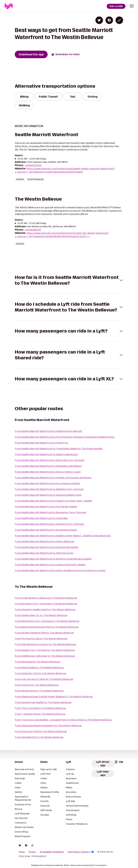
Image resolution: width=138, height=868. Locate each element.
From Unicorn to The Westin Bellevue (37, 685)
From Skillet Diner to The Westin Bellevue (39, 691)
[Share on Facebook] (109, 20)
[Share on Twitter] (99, 20)
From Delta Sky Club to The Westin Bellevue (40, 673)
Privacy (32, 852)
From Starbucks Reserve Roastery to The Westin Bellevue (48, 726)
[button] (132, 6)
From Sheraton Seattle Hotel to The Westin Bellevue (45, 609)
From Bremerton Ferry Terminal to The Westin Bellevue (47, 621)
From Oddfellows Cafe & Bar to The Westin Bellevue (45, 656)
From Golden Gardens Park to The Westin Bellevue (44, 633)
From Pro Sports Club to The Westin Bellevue (41, 638)
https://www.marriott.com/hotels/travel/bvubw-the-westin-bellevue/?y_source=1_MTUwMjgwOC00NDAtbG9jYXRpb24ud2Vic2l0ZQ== (62, 235)
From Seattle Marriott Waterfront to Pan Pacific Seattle (46, 507)
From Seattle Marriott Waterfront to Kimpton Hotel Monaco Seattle (53, 559)
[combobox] (119, 762)
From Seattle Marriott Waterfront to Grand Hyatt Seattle (47, 547)
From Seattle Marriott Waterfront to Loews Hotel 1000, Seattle (50, 565)
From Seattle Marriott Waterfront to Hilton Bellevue (44, 541)
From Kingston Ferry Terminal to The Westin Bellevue (46, 604)
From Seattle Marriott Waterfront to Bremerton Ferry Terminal (50, 512)
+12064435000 (33, 165)
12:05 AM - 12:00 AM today (32, 159)
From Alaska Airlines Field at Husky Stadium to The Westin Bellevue (54, 696)
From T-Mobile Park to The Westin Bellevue (40, 714)
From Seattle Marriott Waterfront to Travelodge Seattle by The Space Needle (59, 449)
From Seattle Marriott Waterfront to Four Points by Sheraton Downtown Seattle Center (65, 437)
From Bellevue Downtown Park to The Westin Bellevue (47, 627)
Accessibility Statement (52, 852)
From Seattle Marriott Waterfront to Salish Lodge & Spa (46, 454)
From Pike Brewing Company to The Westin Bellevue (45, 644)
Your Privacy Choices (81, 852)
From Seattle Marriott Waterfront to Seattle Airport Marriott (48, 431)
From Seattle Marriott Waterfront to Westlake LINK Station (48, 466)
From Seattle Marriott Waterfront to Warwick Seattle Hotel (48, 495)
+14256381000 (33, 230)
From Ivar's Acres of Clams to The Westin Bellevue (44, 679)
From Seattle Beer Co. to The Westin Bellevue (41, 615)
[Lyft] (9, 6)
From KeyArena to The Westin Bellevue (37, 662)
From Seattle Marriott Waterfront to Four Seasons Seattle (47, 483)
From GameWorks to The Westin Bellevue (39, 737)
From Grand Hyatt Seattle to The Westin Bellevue (43, 702)
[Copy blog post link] (119, 20)
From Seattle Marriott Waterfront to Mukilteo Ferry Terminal (49, 489)
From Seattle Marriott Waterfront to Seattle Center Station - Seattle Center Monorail (63, 536)
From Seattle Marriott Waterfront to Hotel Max (41, 518)
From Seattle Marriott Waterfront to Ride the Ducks (44, 553)
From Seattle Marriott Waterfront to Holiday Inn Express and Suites (53, 478)
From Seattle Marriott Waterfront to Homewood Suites (46, 530)
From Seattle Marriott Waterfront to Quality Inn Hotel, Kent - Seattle (54, 501)
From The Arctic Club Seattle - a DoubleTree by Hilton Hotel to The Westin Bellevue (63, 720)
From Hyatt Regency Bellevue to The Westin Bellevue (46, 598)
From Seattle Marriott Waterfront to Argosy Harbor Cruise (48, 472)
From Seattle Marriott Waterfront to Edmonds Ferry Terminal (50, 460)
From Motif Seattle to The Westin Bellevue (39, 667)
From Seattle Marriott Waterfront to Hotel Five (41, 443)
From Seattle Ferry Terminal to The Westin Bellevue (45, 650)
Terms (22, 852)
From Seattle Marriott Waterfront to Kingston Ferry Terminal (49, 524)
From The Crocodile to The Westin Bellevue (40, 708)
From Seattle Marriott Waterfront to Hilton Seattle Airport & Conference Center (60, 570)
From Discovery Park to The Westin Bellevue (41, 731)
